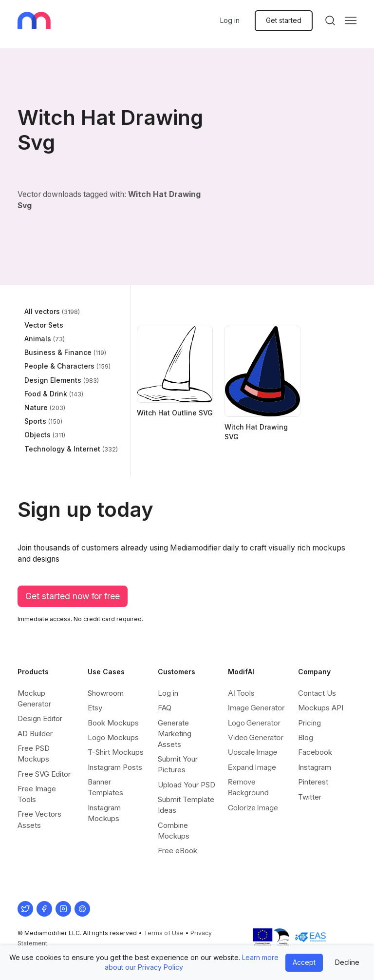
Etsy (95, 708)
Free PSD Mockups (34, 754)
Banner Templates (105, 787)
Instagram (315, 767)
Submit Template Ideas (186, 805)
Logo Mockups (113, 737)
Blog (306, 737)
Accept (304, 962)
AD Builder (35, 734)
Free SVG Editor (44, 774)
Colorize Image (253, 808)
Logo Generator (254, 723)
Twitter (310, 797)
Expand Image (252, 767)
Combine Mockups (174, 831)
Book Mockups (113, 723)
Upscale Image (252, 752)
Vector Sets (44, 325)
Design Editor (40, 718)
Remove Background (248, 787)
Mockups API (321, 708)
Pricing (309, 723)
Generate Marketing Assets (175, 734)
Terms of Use (164, 933)
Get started (284, 20)
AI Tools (241, 693)
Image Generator (256, 708)
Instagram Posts (115, 767)
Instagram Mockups (104, 813)
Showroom (106, 693)
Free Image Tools (37, 794)
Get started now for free (73, 596)
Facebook (315, 752)
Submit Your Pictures (178, 764)
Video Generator (256, 737)
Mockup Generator (34, 698)
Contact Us (317, 693)
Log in (230, 20)
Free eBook (178, 851)
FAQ (165, 708)
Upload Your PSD (187, 785)
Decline (347, 962)
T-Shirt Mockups (116, 752)
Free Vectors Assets (39, 819)
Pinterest (313, 782)
